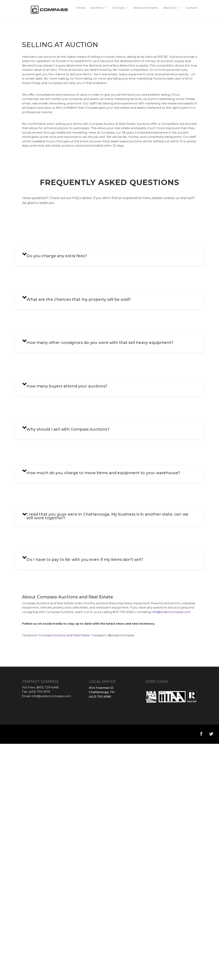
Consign (118, 8)
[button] (109, 257)
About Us (170, 8)
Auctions (97, 8)
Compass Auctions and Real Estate (65, 635)
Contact (191, 8)
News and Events (146, 8)
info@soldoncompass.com (171, 612)
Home (81, 8)
